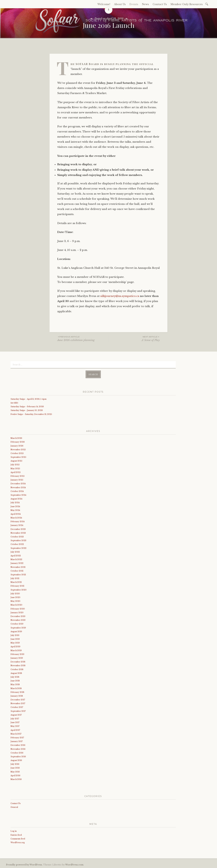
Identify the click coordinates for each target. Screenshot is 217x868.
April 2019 (15, 647)
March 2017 (16, 734)
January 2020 (17, 613)
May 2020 (15, 601)
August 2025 (16, 461)
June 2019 (15, 639)
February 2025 (18, 476)
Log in (14, 831)
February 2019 (17, 654)
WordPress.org (18, 842)
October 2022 (17, 544)
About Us (120, 4)
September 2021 (18, 575)
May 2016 (15, 772)
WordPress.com (74, 865)
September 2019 (18, 628)
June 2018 (15, 681)
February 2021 (17, 586)
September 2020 (19, 590)
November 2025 (18, 450)
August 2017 (16, 715)
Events (134, 4)
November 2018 (18, 666)
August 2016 (16, 760)
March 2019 (16, 650)
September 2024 (18, 495)
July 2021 (15, 578)
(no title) (14, 403)
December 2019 (18, 616)
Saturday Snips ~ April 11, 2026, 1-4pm (28, 399)
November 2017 (18, 703)
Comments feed (18, 839)
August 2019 (16, 632)
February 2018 (17, 692)
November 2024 (18, 487)
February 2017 (17, 738)
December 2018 (18, 662)
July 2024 (15, 503)
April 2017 (15, 730)
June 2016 (15, 768)
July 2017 (15, 719)
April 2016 (15, 776)
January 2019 (17, 658)
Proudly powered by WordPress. (24, 865)
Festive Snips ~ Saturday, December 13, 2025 (31, 414)
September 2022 (18, 548)
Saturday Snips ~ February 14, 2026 (27, 407)
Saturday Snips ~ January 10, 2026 (27, 410)
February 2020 (18, 609)
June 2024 (15, 506)
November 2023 (18, 533)
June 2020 (15, 597)
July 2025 (15, 465)
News (145, 4)
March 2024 (16, 518)
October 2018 (17, 669)
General (14, 807)
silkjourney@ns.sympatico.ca (120, 296)
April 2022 (16, 556)
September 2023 (18, 540)
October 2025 (17, 453)
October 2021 (17, 571)
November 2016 (18, 749)
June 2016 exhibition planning (83, 339)
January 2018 (17, 696)
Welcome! (104, 4)
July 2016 (15, 764)
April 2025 (16, 472)
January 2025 (17, 480)
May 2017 (15, 726)
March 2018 (16, 688)
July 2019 (15, 635)
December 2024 (18, 484)
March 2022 (16, 559)
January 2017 (17, 741)
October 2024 (17, 491)
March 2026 (16, 438)
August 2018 (16, 673)
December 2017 (18, 700)
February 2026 (18, 442)
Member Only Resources (187, 4)
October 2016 (17, 753)
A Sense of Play (134, 339)
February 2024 (18, 522)
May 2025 (15, 469)
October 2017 (17, 707)
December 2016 (18, 745)
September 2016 (18, 757)
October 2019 (17, 624)
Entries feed (16, 835)
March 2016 (16, 779)
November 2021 (18, 567)
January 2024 (17, 525)
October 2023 (17, 537)
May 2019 (15, 643)
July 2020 (15, 594)
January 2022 (17, 563)
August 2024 (16, 499)
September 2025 (18, 457)
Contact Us (160, 4)
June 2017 (15, 722)
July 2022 (15, 552)
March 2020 (16, 605)
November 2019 (18, 620)
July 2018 (15, 677)
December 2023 (18, 529)
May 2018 (15, 684)
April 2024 (16, 514)
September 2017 (18, 711)
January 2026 (17, 446)
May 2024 (15, 510)
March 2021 (16, 582)
